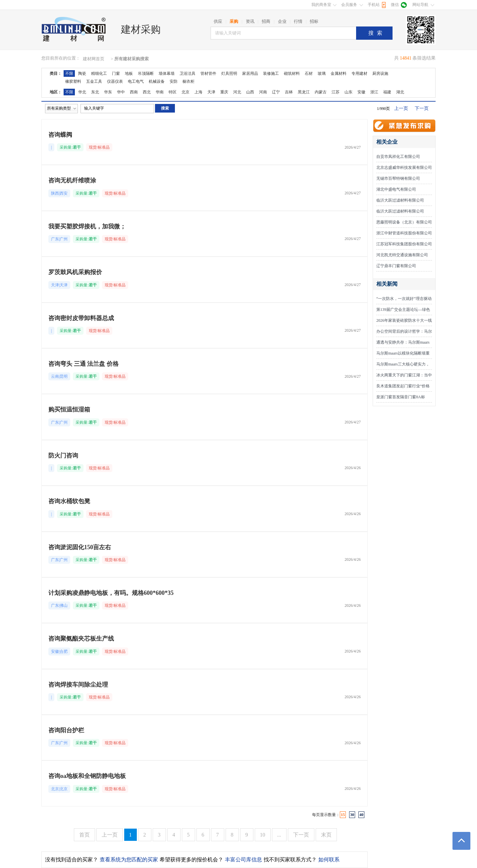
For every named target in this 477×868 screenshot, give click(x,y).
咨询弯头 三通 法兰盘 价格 (83, 364)
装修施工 (271, 73)
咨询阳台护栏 (66, 730)
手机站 (374, 5)
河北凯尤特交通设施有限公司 (402, 255)
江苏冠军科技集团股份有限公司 (404, 244)
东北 (95, 92)
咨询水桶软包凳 (69, 501)
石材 (309, 73)
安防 (174, 81)
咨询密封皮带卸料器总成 (81, 318)
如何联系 (329, 860)
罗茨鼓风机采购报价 (75, 272)
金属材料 (339, 73)
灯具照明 (229, 73)
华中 (121, 92)
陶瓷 (82, 73)
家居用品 (250, 73)
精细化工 (99, 73)
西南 (134, 92)
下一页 (422, 108)
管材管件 (208, 73)
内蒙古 (321, 92)
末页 (326, 835)
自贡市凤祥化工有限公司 (398, 157)
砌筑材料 (292, 73)
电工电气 (136, 81)
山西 (250, 92)
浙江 (374, 92)
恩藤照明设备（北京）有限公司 (404, 222)
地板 (129, 73)
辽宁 (276, 92)
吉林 (289, 92)
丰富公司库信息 (243, 860)
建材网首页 (94, 59)
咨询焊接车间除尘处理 (78, 685)
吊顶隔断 (146, 73)
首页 (84, 835)
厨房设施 (380, 73)
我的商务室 (321, 5)
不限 (69, 73)
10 (263, 835)
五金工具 (94, 81)
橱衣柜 (188, 81)
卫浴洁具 (187, 73)
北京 (185, 92)
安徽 (361, 92)
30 (352, 815)
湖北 (400, 92)
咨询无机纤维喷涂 (72, 180)
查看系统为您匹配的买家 (129, 860)
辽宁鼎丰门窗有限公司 (396, 266)
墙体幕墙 (167, 73)
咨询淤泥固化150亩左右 (80, 547)
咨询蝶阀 (60, 135)
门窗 (116, 73)
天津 (211, 92)
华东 (108, 92)
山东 (348, 92)
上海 (198, 92)
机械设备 (157, 81)
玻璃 (322, 73)
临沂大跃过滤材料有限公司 (400, 200)
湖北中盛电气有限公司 (396, 189)
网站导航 (420, 5)
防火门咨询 (63, 456)
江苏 (336, 92)
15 (343, 815)
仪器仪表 (115, 81)
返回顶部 (461, 841)
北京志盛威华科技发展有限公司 (404, 168)
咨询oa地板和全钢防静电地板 (87, 776)
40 (361, 815)
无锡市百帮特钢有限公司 (398, 178)
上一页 (401, 108)
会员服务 (349, 5)
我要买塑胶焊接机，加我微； (87, 226)
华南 (160, 92)
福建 (387, 92)
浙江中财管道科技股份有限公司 (404, 233)
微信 (395, 5)
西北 (147, 92)
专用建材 (359, 73)
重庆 (224, 92)
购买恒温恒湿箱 (69, 410)
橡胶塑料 (73, 81)
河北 (237, 92)
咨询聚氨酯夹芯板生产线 (81, 639)
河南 (263, 92)
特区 (173, 92)
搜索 (377, 33)
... (279, 835)
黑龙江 (304, 92)
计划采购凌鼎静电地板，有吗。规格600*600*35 (111, 593)
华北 (82, 92)
